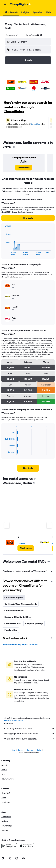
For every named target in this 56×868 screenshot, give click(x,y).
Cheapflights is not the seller (29, 729)
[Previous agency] (7, 525)
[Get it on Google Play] (9, 846)
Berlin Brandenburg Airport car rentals (21, 644)
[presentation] (14, 147)
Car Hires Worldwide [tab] (14, 610)
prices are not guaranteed (13, 720)
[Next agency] (49, 525)
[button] (5, 4)
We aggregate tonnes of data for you (29, 734)
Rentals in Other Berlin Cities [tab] (17, 617)
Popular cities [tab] (11, 630)
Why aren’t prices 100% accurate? (29, 739)
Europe (21, 750)
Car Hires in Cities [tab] (12, 624)
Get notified (35, 124)
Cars (13, 750)
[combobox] (14, 35)
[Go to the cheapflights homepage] (20, 4)
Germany (30, 750)
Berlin (39, 750)
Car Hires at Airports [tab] (14, 597)
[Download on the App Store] (26, 846)
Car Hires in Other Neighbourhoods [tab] (21, 604)
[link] (24, 168)
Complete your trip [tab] (34, 624)
